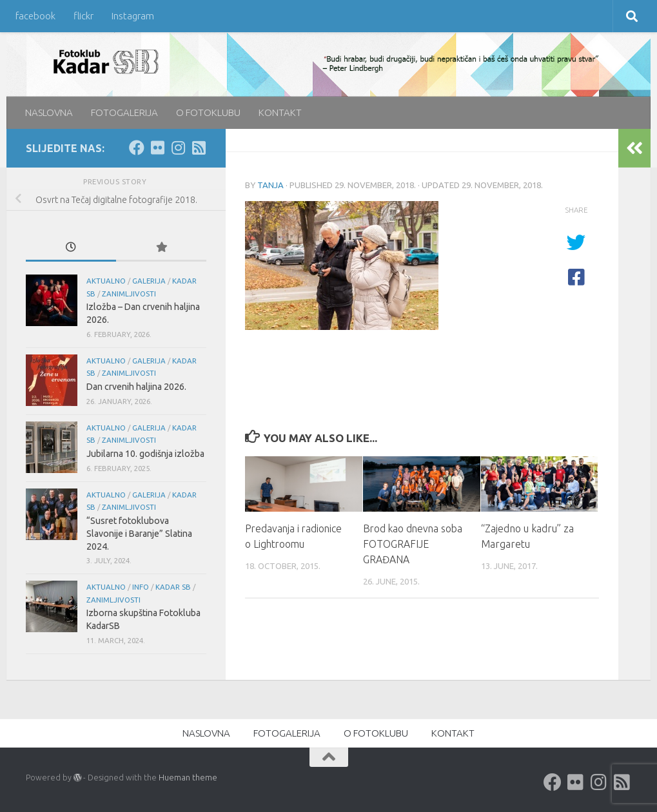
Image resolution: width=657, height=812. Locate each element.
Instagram (133, 16)
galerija (149, 281)
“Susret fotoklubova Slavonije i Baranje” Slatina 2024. (139, 533)
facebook (35, 16)
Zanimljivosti (129, 294)
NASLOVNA (49, 112)
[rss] (199, 148)
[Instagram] (178, 148)
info (141, 587)
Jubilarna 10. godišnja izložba (145, 454)
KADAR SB (173, 587)
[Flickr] (157, 148)
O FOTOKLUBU (208, 112)
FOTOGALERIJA (124, 112)
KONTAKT (280, 112)
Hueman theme (188, 777)
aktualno (106, 281)
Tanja (270, 185)
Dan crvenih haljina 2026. (136, 387)
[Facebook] (137, 148)
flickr (83, 16)
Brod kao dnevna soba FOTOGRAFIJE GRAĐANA (414, 544)
